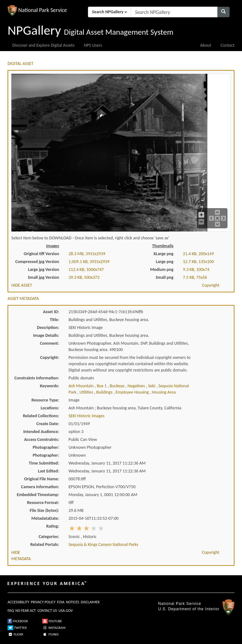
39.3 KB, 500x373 (84, 277)
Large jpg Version (44, 269)
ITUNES (50, 634)
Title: (55, 320)
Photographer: (46, 447)
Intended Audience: (41, 432)
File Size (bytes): (44, 510)
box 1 (102, 386)
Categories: (49, 537)
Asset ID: (51, 312)
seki (152, 386)
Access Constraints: (41, 439)
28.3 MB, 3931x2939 (87, 254)
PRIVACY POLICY (43, 602)
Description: (48, 328)
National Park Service (180, 604)
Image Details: (46, 335)
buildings (105, 392)
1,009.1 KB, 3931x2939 (89, 262)
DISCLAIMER (90, 602)
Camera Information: (40, 487)
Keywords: (50, 386)
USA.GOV (66, 611)
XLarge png (164, 254)
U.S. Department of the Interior (189, 609)
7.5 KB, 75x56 (195, 277)
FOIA (61, 602)
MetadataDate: (45, 518)
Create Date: (48, 424)
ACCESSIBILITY (18, 602)
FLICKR (15, 634)
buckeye (118, 386)
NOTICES (72, 602)
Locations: (50, 408)
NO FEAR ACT (26, 611)
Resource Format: (43, 503)
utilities (87, 392)
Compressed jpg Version (37, 262)
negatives (137, 386)
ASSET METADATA (23, 299)
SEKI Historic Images (87, 416)
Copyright (211, 285)
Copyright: (49, 357)
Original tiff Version (41, 254)
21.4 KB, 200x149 (199, 254)
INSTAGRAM (54, 628)
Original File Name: (42, 479)
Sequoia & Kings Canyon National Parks (104, 544)
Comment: (50, 343)
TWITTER (17, 628)
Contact (228, 45)
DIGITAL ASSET (20, 64)
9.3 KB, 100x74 (196, 269)
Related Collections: (41, 416)
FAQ (11, 611)
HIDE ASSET (22, 285)
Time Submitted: (44, 463)
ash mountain (82, 386)
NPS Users (93, 45)
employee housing (133, 392)
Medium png (162, 269)
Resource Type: (45, 400)
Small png (165, 277)
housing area (164, 392)
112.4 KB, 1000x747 (86, 269)
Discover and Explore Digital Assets (43, 45)
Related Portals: (45, 544)
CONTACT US (47, 611)
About (206, 45)
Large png (164, 262)
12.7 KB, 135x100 (199, 262)
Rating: (53, 526)
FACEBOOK (18, 621)
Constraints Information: (37, 378)
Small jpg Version (43, 277)
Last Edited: (49, 471)
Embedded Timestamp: (38, 495)
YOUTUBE (52, 621)
